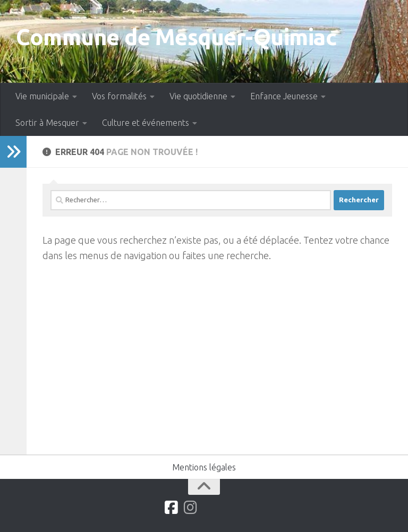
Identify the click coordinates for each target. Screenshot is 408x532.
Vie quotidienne (198, 96)
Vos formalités (119, 96)
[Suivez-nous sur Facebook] (172, 508)
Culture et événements (146, 123)
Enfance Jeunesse (284, 96)
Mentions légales (204, 467)
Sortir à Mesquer (47, 123)
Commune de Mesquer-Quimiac (176, 37)
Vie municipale (42, 96)
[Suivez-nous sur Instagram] (191, 508)
